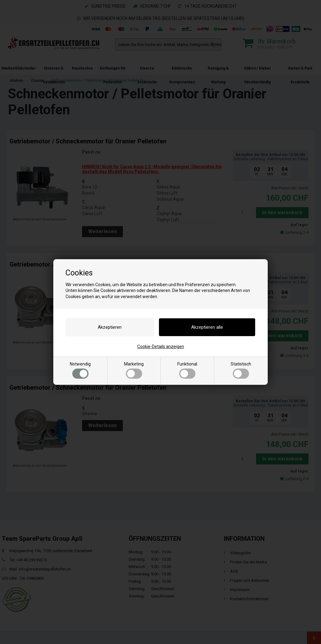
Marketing (134, 370)
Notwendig (80, 370)
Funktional (187, 370)
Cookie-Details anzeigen (161, 347)
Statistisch (241, 370)
